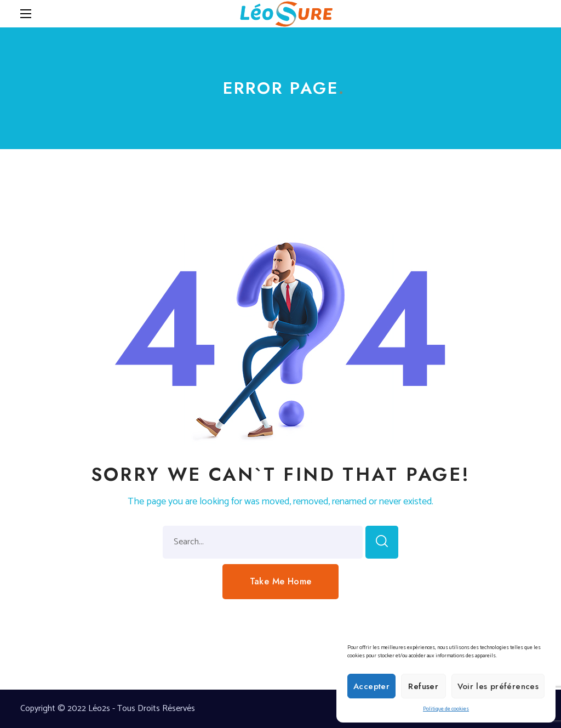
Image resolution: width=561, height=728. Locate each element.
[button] (281, 582)
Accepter (371, 686)
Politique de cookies (446, 709)
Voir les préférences (498, 686)
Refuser (423, 686)
